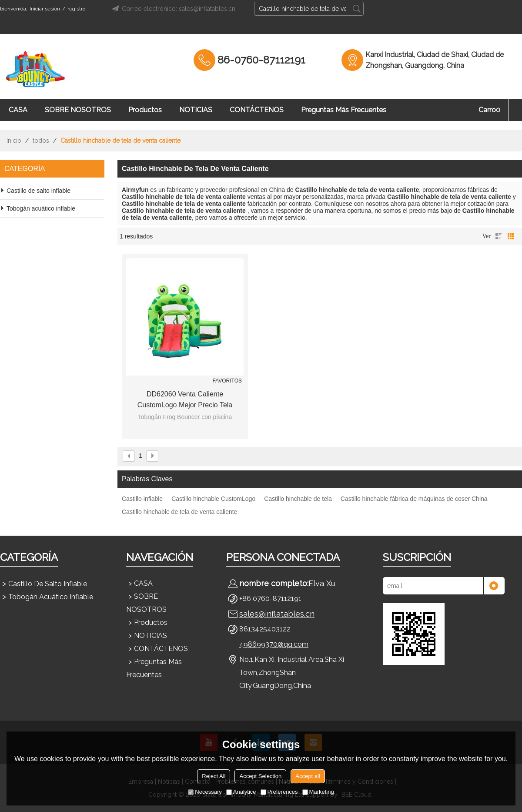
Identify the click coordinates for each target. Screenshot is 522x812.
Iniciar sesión (45, 9)
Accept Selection (260, 776)
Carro (489, 110)
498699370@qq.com (274, 644)
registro (76, 9)
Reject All (214, 776)
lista (499, 236)
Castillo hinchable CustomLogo (213, 499)
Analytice (241, 792)
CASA (18, 110)
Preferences (279, 792)
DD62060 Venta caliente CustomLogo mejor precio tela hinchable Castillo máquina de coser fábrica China (185, 400)
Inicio (14, 141)
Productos (145, 110)
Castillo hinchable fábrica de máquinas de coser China (414, 499)
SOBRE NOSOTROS (78, 110)
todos (41, 141)
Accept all (308, 776)
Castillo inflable (142, 499)
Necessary (205, 792)
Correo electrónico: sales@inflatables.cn (172, 9)
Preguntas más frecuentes (344, 110)
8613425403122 (265, 629)
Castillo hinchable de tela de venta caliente (179, 512)
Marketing (318, 792)
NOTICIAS (196, 110)
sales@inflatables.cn (277, 614)
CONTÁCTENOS (257, 110)
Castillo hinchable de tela (298, 499)
